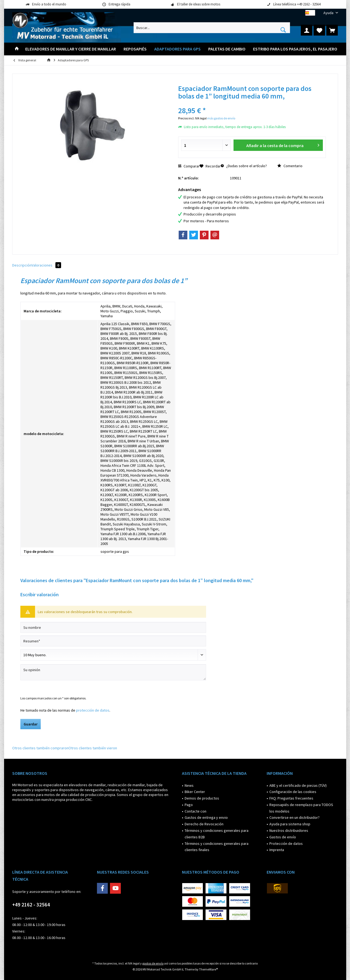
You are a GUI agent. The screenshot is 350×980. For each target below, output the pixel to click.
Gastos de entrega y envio (206, 817)
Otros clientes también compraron (40, 748)
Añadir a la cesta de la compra (283, 145)
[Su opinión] (113, 672)
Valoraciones (46, 265)
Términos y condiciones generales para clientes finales (217, 847)
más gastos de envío (221, 118)
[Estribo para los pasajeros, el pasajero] (295, 49)
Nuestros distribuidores (289, 830)
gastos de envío (153, 963)
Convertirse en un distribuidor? (294, 817)
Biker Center (195, 792)
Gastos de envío (283, 837)
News (189, 785)
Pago (189, 805)
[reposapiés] (135, 49)
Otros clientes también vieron (93, 748)
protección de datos (93, 710)
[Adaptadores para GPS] (177, 49)
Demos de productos (202, 798)
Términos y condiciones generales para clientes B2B (217, 834)
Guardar (31, 724)
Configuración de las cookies (293, 792)
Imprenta (277, 850)
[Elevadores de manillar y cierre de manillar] (71, 49)
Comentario (290, 166)
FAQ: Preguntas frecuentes (291, 798)
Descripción (22, 265)
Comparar (189, 166)
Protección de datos (286, 843)
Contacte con (196, 811)
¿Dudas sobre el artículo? (244, 166)
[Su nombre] (113, 627)
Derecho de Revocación (204, 824)
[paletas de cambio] (227, 49)
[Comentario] (113, 655)
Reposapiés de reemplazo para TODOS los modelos (301, 808)
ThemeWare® (208, 969)
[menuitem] (329, 13)
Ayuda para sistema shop (290, 824)
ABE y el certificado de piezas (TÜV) (298, 785)
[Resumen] (113, 641)
